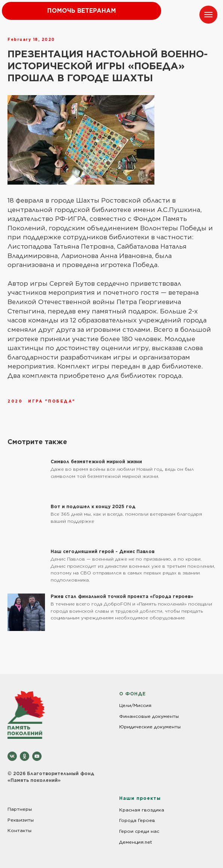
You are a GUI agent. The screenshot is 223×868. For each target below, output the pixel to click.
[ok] (25, 756)
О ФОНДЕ (132, 694)
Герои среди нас (139, 831)
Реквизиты (21, 820)
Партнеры (20, 809)
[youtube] (37, 756)
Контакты (19, 830)
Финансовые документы (149, 716)
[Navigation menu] (208, 15)
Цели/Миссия (135, 705)
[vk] (12, 756)
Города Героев (137, 820)
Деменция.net (136, 842)
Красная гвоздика (142, 810)
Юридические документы (150, 727)
